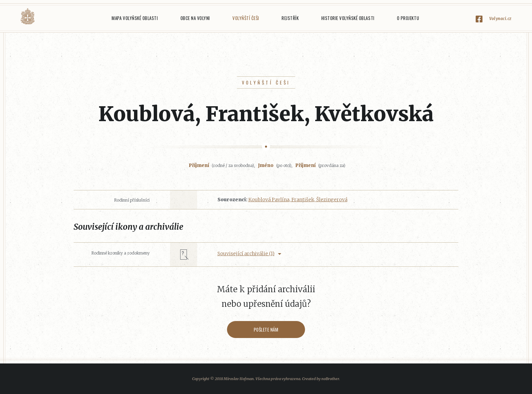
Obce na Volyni (195, 18)
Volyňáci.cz (27, 16)
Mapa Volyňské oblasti (135, 18)
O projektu (408, 18)
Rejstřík (290, 18)
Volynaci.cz (500, 18)
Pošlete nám (266, 330)
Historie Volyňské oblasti (348, 18)
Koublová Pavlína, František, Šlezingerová (298, 200)
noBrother (330, 379)
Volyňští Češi (246, 18)
